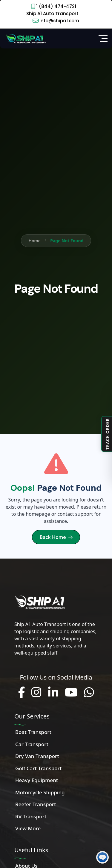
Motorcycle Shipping (40, 792)
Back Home (56, 537)
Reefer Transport (36, 804)
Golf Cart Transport (38, 768)
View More (28, 828)
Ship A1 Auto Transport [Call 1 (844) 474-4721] (52, 14)
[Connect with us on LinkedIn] (53, 693)
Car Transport (32, 744)
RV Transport (31, 816)
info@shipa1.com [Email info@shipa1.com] (59, 21)
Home (34, 241)
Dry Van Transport (37, 756)
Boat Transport (33, 732)
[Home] (25, 38)
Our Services (32, 716)
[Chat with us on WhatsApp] (89, 693)
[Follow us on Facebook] (22, 693)
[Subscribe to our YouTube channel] (71, 693)
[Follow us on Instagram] (36, 693)
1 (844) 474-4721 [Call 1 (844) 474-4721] (56, 6)
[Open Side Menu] (103, 39)
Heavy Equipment (37, 780)
